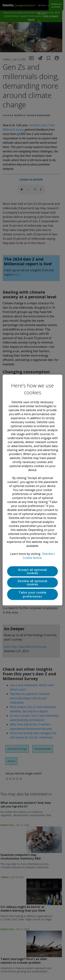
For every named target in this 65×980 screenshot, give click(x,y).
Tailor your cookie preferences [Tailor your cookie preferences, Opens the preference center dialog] (32, 594)
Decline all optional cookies (32, 582)
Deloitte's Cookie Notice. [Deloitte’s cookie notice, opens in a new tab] (39, 556)
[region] (32, 490)
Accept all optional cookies (32, 571)
